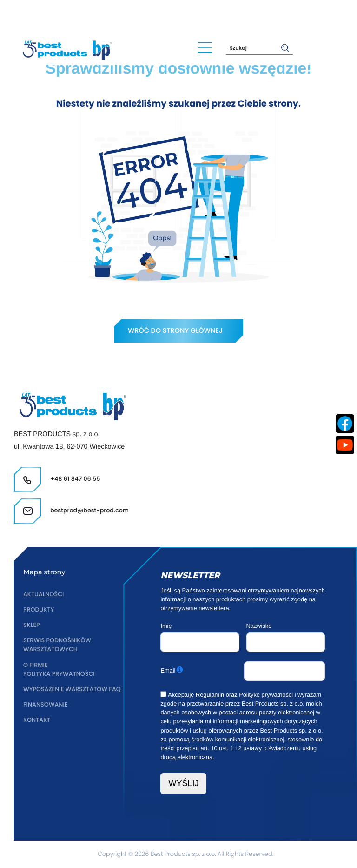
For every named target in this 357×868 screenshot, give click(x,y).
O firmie (36, 665)
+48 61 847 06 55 (53, 15)
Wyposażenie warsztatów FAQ (72, 690)
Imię (166, 626)
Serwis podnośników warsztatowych (57, 645)
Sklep (32, 625)
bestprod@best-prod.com (146, 15)
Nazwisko (259, 626)
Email (168, 670)
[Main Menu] (205, 48)
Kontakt (37, 720)
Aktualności (44, 595)
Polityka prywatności (59, 674)
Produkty (39, 610)
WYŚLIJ (183, 783)
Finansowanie (46, 705)
